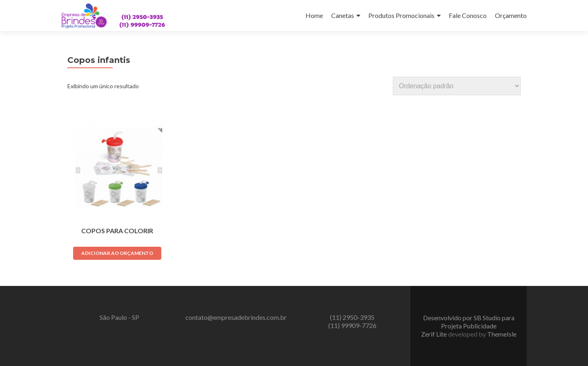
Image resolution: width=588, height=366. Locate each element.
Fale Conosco (468, 15)
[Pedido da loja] (457, 86)
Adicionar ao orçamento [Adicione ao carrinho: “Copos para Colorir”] (117, 253)
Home (314, 15)
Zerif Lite (434, 334)
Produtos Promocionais (401, 15)
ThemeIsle (502, 334)
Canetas (343, 15)
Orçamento (511, 15)
